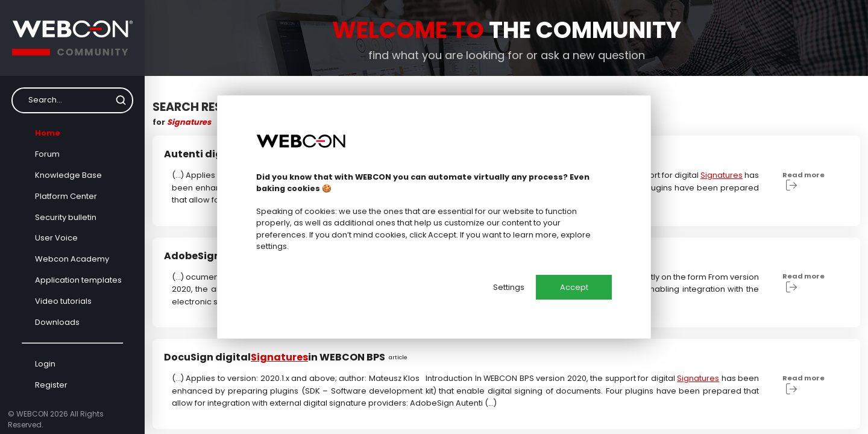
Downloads (57, 322)
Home (48, 133)
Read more (804, 181)
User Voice (56, 238)
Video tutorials (63, 301)
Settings (509, 287)
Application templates (78, 280)
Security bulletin (66, 217)
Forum (47, 154)
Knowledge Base (68, 175)
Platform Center (66, 196)
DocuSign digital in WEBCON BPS (290, 357)
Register (51, 385)
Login (45, 364)
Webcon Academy (72, 259)
